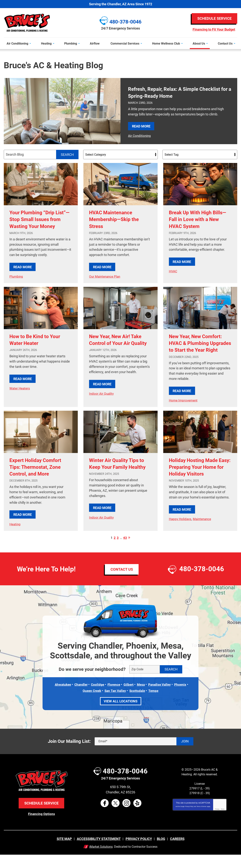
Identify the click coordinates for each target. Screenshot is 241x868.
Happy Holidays (181, 538)
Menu (2, 35)
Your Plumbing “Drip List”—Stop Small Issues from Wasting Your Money (40, 222)
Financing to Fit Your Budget (214, 30)
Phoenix (183, 698)
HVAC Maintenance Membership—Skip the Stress (117, 219)
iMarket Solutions (101, 860)
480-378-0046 (202, 583)
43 (125, 552)
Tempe (155, 704)
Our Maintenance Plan (106, 276)
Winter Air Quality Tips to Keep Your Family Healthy (117, 480)
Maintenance (204, 538)
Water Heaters (20, 394)
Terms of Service (201, 820)
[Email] (144, 755)
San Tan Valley (115, 704)
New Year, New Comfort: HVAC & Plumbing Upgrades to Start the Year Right (199, 353)
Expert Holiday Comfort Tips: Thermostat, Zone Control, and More (39, 480)
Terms (223, 822)
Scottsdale (138, 704)
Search (67, 154)
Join (185, 755)
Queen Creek (91, 704)
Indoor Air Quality (102, 406)
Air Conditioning (140, 136)
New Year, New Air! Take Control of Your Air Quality (119, 349)
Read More (141, 126)
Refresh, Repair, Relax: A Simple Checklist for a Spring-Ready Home (172, 92)
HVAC (173, 271)
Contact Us (122, 583)
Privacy (217, 822)
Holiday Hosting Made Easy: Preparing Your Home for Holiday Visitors (197, 483)
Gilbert (129, 698)
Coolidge (97, 698)
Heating (15, 537)
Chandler (79, 698)
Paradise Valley (161, 698)
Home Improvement (184, 413)
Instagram (126, 817)
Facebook (105, 817)
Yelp (137, 817)
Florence (113, 698)
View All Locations (121, 715)
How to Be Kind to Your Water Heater (38, 346)
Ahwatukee (61, 698)
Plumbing (16, 283)
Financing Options (42, 827)
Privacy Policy (189, 820)
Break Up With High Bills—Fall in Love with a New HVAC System (200, 219)
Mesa (141, 698)
